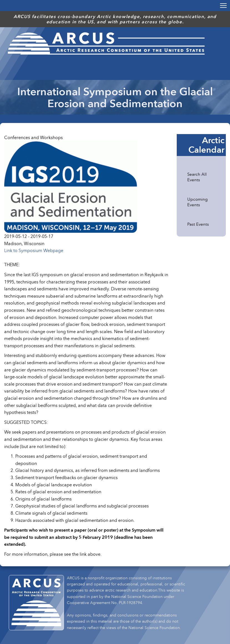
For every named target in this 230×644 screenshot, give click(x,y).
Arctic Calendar (206, 145)
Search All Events (197, 177)
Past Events (198, 224)
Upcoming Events (198, 202)
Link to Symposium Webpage (34, 250)
